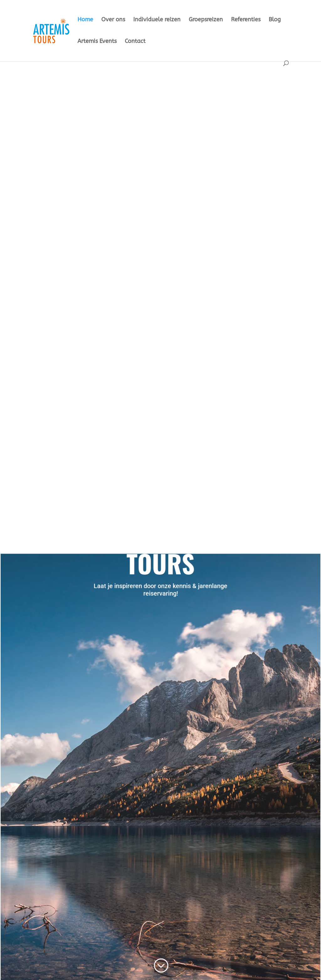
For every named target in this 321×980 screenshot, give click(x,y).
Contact (135, 42)
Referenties (246, 20)
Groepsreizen (206, 20)
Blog (275, 20)
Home (85, 20)
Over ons (113, 20)
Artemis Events (97, 42)
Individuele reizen (157, 20)
